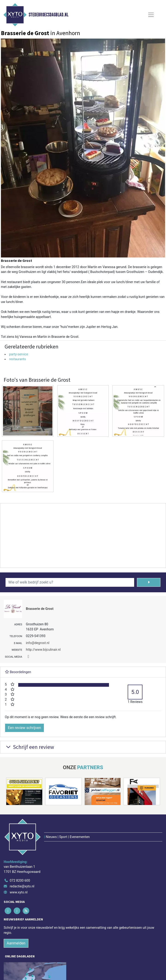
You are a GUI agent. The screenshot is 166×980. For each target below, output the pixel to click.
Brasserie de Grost (40, 609)
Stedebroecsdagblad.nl (48, 15)
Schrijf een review (29, 747)
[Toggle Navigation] (151, 15)
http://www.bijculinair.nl (43, 650)
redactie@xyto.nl (22, 886)
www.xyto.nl (19, 892)
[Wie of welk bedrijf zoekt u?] (70, 582)
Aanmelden (16, 943)
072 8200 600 (20, 881)
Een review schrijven (24, 728)
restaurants (17, 359)
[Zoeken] (149, 582)
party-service (18, 354)
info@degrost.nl (38, 643)
